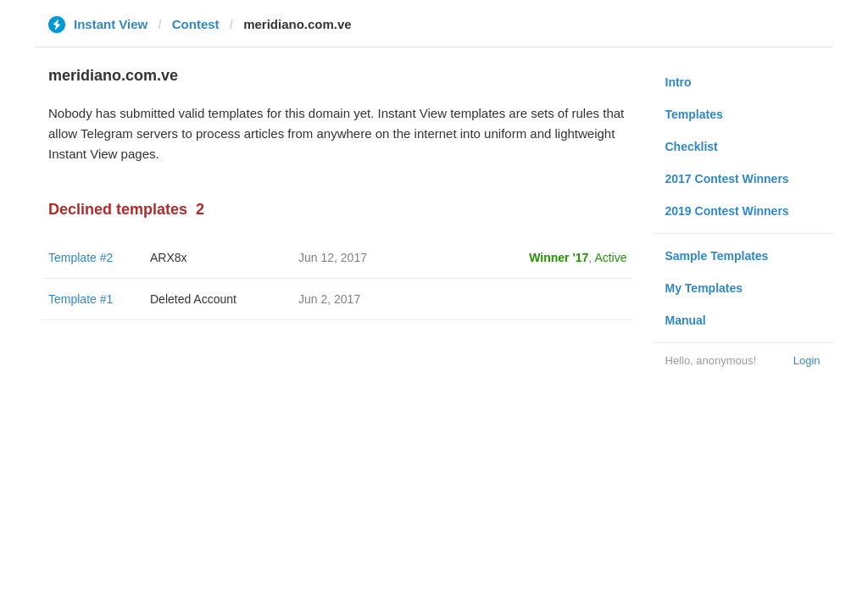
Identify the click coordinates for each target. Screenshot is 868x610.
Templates (694, 114)
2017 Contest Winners (727, 179)
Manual (686, 320)
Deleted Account (193, 299)
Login (807, 360)
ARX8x (169, 258)
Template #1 (81, 299)
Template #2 (81, 258)
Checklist (692, 147)
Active (610, 258)
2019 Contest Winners (727, 211)
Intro (679, 82)
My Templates (704, 288)
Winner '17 (559, 258)
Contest (196, 24)
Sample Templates (717, 256)
